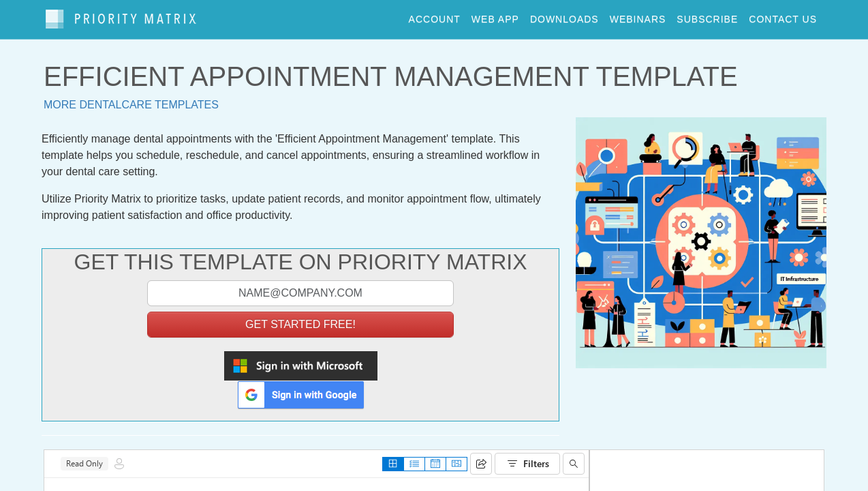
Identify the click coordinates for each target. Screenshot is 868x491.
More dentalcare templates (131, 99)
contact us (783, 16)
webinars (638, 16)
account (435, 16)
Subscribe (707, 16)
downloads (564, 16)
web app (495, 16)
